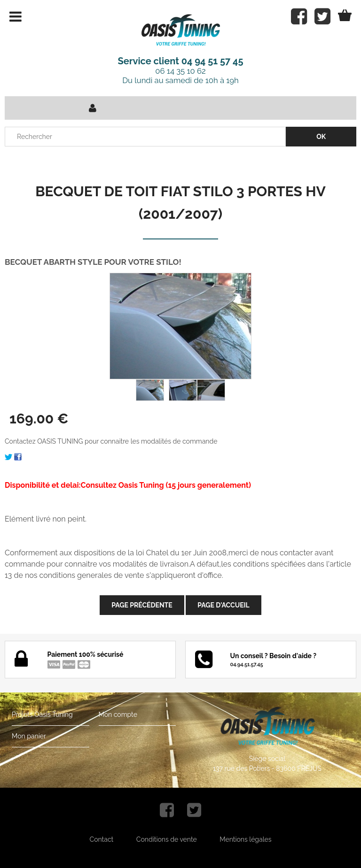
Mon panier (29, 736)
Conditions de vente (167, 839)
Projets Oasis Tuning (42, 714)
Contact (102, 839)
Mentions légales (245, 839)
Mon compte (118, 714)
